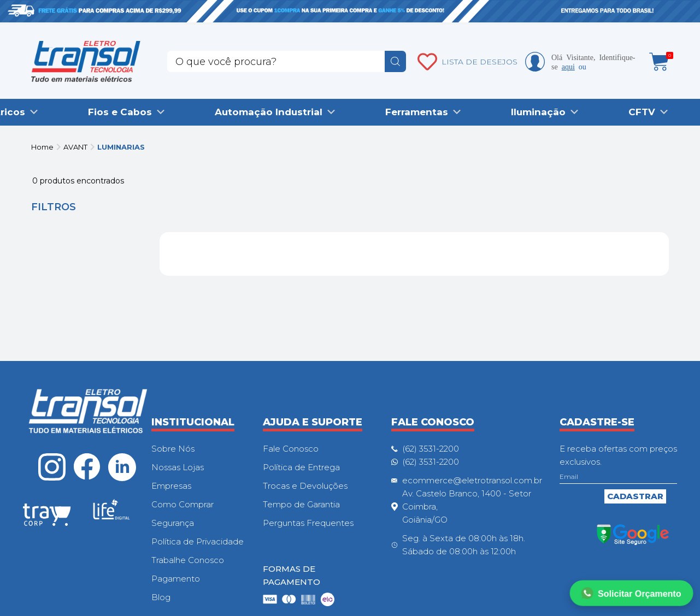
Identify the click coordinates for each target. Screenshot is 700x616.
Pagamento (176, 579)
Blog (161, 597)
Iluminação (538, 112)
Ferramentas (417, 112)
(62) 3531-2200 (431, 449)
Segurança (173, 523)
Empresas (171, 486)
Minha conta (535, 62)
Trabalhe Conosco (188, 560)
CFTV (642, 112)
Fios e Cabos (120, 112)
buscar (395, 61)
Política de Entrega (301, 467)
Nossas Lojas (178, 467)
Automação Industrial (269, 112)
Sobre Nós (173, 449)
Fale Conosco (291, 449)
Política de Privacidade (198, 541)
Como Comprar (183, 504)
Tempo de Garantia (301, 504)
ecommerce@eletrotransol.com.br (472, 480)
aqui (568, 66)
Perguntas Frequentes (308, 523)
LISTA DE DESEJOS (480, 62)
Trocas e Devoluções (305, 486)
